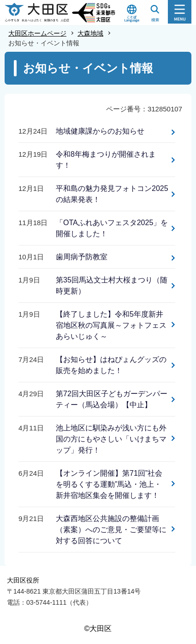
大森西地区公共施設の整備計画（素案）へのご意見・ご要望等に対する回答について (111, 530)
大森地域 (90, 33)
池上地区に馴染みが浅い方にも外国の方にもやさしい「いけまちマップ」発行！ (111, 439)
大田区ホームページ (37, 33)
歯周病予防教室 (82, 257)
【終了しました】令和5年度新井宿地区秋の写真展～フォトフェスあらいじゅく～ (111, 325)
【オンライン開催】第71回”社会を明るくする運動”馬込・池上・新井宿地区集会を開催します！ (109, 484)
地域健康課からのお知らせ (100, 131)
